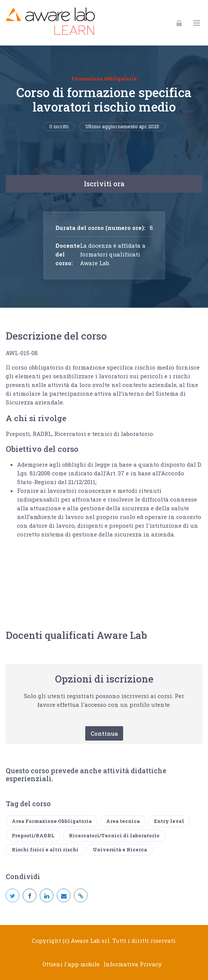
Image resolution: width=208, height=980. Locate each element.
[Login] (179, 23)
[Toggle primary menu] (197, 23)
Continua (104, 733)
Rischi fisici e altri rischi (45, 849)
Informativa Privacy (133, 964)
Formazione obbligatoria (104, 79)
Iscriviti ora (104, 184)
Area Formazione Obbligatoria (52, 821)
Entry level (169, 821)
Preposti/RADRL (33, 835)
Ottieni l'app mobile (71, 964)
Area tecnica (123, 821)
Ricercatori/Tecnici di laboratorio (114, 835)
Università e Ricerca (120, 849)
